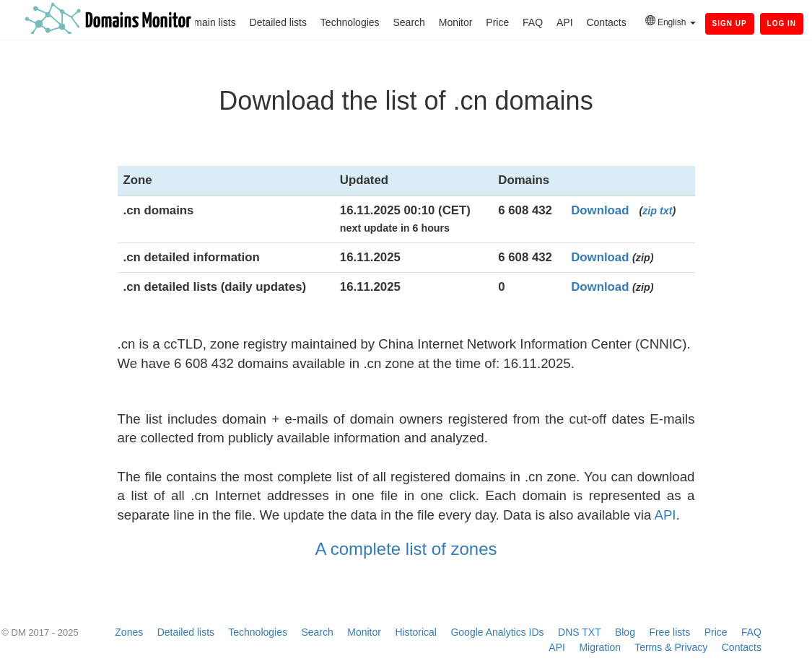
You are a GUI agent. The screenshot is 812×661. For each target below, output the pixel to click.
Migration (600, 647)
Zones (129, 632)
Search (409, 22)
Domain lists (208, 22)
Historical (416, 632)
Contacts (606, 22)
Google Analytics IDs (497, 632)
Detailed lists (278, 22)
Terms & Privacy (671, 647)
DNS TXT (579, 632)
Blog (625, 632)
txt (666, 211)
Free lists (669, 632)
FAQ (533, 22)
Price (497, 22)
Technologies (350, 22)
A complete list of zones (406, 549)
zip (650, 211)
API (565, 22)
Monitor (456, 22)
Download (600, 210)
